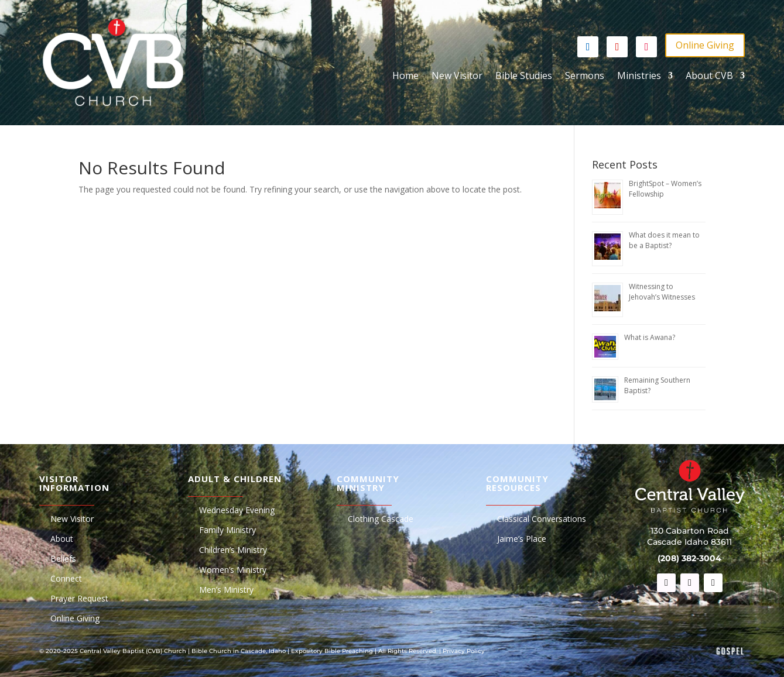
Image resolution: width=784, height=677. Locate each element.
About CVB (709, 77)
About (62, 539)
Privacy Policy (464, 651)
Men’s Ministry (226, 590)
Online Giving (705, 45)
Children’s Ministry (233, 551)
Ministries (639, 77)
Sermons (585, 77)
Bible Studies (524, 77)
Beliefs (63, 559)
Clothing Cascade (381, 520)
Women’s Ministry (233, 571)
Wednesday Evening (237, 511)
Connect (66, 579)
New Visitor (457, 77)
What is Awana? (650, 337)
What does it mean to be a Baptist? (664, 240)
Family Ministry (227, 531)
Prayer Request (79, 599)
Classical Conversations (542, 520)
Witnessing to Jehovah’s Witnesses (662, 292)
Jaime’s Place (522, 539)
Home (405, 77)
